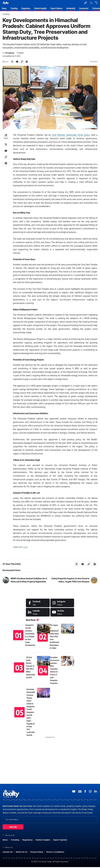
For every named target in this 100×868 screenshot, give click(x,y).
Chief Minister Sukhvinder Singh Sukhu (71, 135)
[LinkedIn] (38, 613)
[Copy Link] (22, 62)
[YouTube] (74, 792)
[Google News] (80, 792)
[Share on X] (12, 62)
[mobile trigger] (95, 3)
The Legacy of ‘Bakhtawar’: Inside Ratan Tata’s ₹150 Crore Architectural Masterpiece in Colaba (54, 637)
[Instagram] (62, 603)
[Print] (27, 62)
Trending (6, 14)
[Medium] (62, 613)
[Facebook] (38, 603)
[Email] (17, 62)
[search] (86, 3)
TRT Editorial (10, 53)
